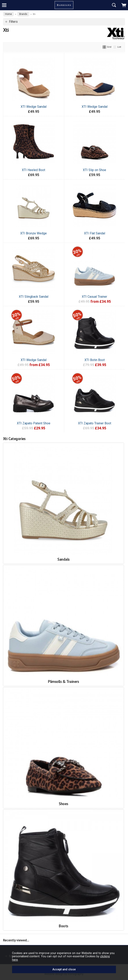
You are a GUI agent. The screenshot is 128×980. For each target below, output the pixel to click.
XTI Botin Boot (95, 360)
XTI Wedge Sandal (34, 107)
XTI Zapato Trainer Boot (95, 423)
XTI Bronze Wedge (34, 233)
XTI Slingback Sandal (34, 297)
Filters (13, 22)
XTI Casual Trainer (94, 297)
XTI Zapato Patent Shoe (34, 423)
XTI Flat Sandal (95, 233)
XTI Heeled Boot (34, 170)
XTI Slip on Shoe (94, 170)
